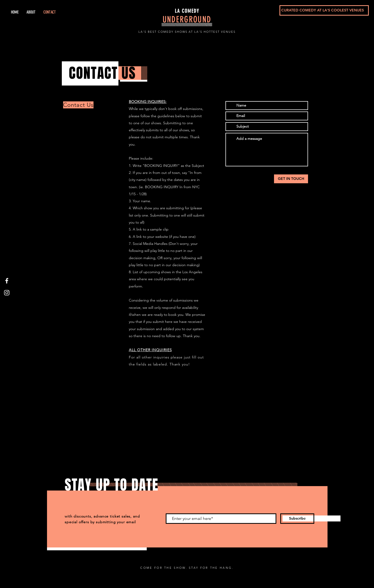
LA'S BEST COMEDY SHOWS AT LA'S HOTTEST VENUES (187, 32)
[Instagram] (7, 293)
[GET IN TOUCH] (291, 179)
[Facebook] (7, 281)
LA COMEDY (187, 11)
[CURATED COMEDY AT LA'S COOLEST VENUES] (324, 10)
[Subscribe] (297, 519)
